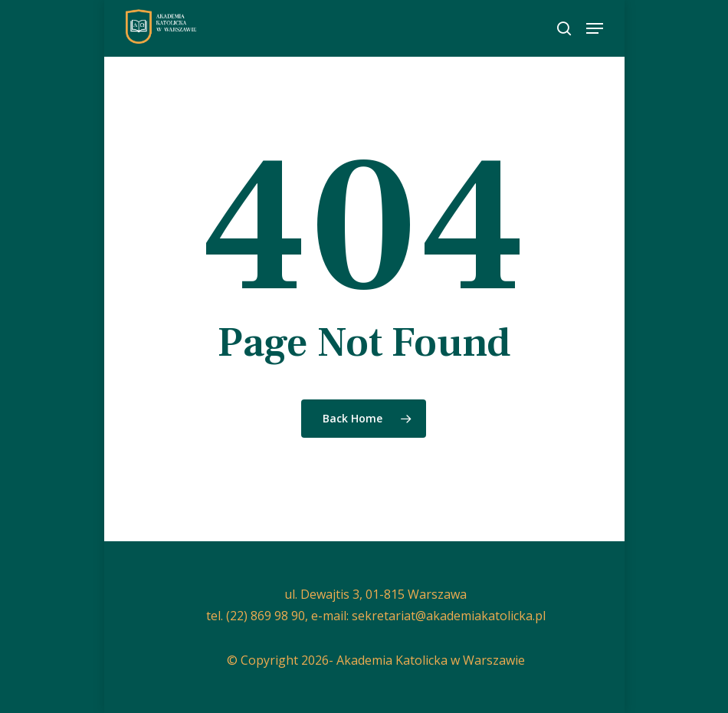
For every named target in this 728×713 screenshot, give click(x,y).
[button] (595, 28)
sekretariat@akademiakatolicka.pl (449, 616)
